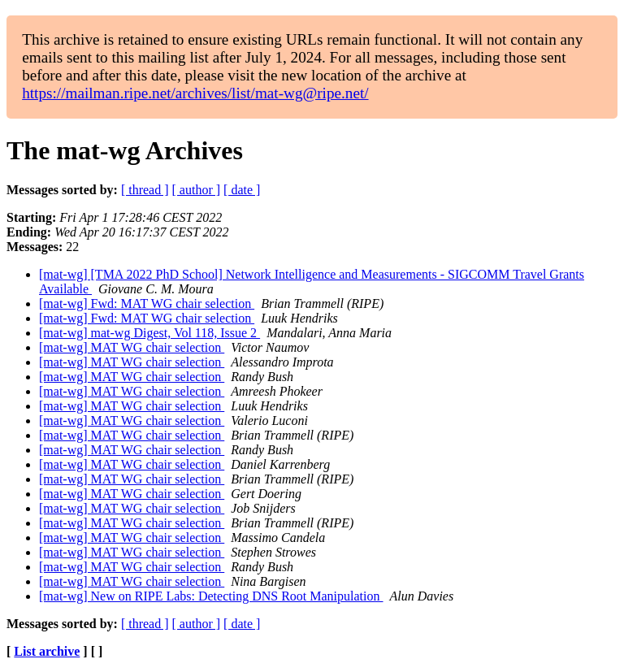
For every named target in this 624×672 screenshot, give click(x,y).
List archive (47, 651)
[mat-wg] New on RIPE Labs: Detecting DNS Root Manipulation (211, 596)
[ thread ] (145, 190)
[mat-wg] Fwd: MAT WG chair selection (147, 303)
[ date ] (242, 190)
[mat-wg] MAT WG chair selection (132, 347)
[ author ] (197, 190)
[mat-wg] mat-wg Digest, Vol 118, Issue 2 (149, 333)
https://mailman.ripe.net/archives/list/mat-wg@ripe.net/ (195, 93)
